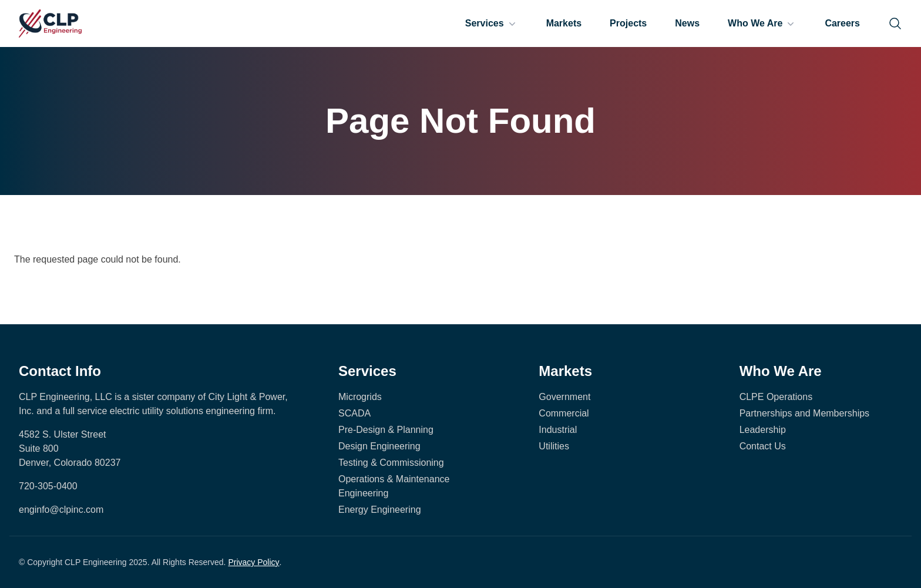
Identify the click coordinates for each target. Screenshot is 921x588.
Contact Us (763, 446)
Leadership (763, 430)
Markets (564, 23)
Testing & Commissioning (391, 463)
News (687, 23)
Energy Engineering (380, 510)
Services (492, 23)
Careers (842, 23)
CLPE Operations (776, 397)
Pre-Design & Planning (386, 430)
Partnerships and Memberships (804, 413)
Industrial (558, 430)
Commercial (564, 413)
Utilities (554, 446)
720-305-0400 (48, 486)
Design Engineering (379, 446)
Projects (628, 23)
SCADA (354, 413)
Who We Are (762, 23)
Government (564, 397)
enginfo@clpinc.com (61, 510)
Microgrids (360, 397)
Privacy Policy (253, 562)
